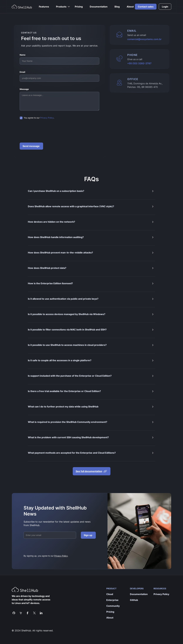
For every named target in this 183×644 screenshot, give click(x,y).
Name (23, 55)
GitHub (134, 600)
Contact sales (146, 7)
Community (113, 606)
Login (165, 7)
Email (22, 72)
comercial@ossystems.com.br (144, 39)
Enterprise (112, 600)
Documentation (99, 7)
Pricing (79, 7)
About (130, 7)
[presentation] (42, 131)
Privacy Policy (47, 118)
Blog (117, 7)
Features (44, 7)
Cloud (110, 594)
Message (24, 89)
